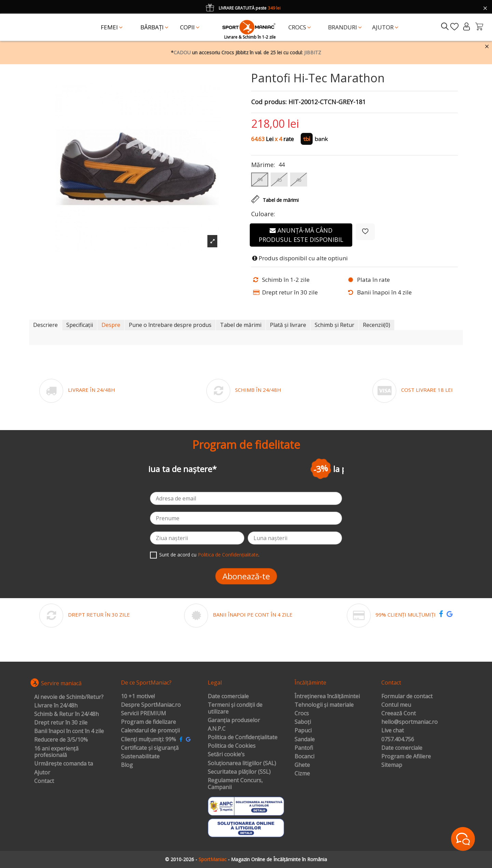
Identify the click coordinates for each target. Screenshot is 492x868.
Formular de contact (407, 697)
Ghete (302, 765)
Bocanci (304, 757)
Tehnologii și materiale (324, 705)
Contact (44, 781)
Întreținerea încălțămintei (327, 697)
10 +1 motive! (138, 697)
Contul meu (396, 705)
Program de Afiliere (406, 757)
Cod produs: (269, 102)
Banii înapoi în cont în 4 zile (69, 731)
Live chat (393, 731)
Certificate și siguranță (150, 748)
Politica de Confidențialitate (228, 555)
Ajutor (42, 773)
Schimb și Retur (334, 325)
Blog (127, 765)
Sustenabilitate (140, 757)
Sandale (305, 740)
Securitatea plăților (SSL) (239, 772)
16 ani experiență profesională (56, 752)
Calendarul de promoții (150, 731)
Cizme (302, 774)
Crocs (302, 714)
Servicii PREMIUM (143, 714)
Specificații (80, 325)
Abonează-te (246, 576)
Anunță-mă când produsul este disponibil (301, 235)
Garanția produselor (234, 720)
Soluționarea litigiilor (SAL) (242, 763)
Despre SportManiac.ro (151, 705)
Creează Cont (399, 714)
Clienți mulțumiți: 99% (148, 740)
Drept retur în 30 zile (61, 723)
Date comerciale (228, 697)
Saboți (303, 722)
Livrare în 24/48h (56, 706)
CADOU (182, 52)
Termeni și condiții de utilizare (235, 708)
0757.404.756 (398, 740)
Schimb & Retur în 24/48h (66, 714)
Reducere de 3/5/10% (61, 740)
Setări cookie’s (226, 755)
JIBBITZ (313, 52)
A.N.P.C (217, 729)
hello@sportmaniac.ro (409, 722)
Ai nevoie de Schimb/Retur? (69, 697)
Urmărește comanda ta (64, 764)
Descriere (45, 325)
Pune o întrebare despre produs (170, 325)
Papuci (303, 731)
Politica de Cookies (232, 746)
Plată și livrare (288, 325)
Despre (111, 325)
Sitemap (392, 765)
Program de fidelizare (148, 722)
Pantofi (304, 748)
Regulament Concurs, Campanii (235, 784)
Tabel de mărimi (241, 325)
